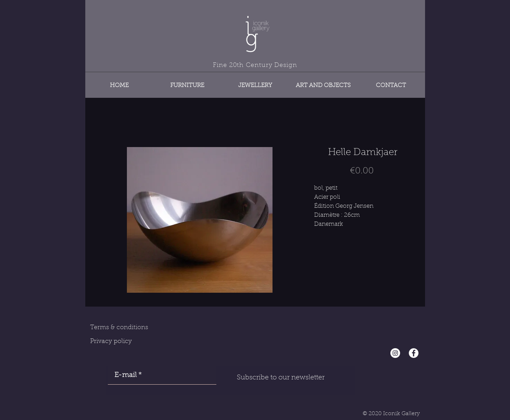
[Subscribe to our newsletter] (281, 378)
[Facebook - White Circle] (414, 353)
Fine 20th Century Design (255, 66)
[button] (187, 82)
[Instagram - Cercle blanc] (395, 353)
